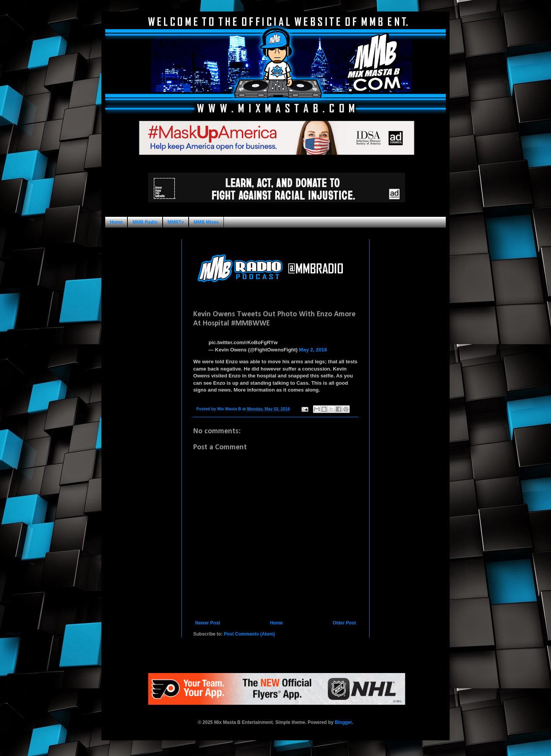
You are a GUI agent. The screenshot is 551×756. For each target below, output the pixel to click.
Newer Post (208, 623)
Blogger (343, 722)
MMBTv (176, 222)
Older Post (344, 623)
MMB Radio (145, 222)
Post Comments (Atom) (249, 634)
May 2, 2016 (313, 350)
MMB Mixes (206, 222)
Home (116, 222)
